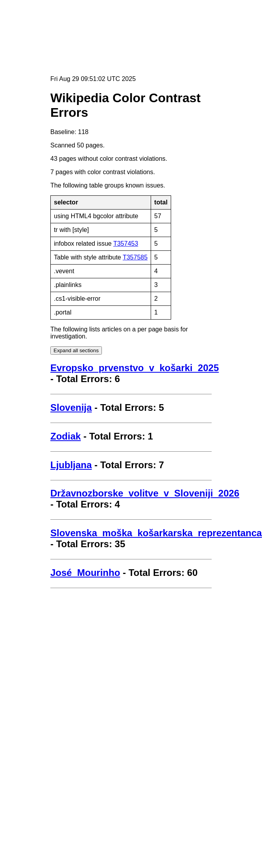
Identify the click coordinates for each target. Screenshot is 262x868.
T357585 (135, 257)
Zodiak (65, 436)
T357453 (126, 244)
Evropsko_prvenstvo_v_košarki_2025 (135, 368)
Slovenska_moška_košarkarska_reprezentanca (156, 533)
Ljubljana (71, 465)
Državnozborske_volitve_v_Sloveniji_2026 (145, 493)
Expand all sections (76, 350)
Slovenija (71, 407)
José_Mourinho (85, 573)
